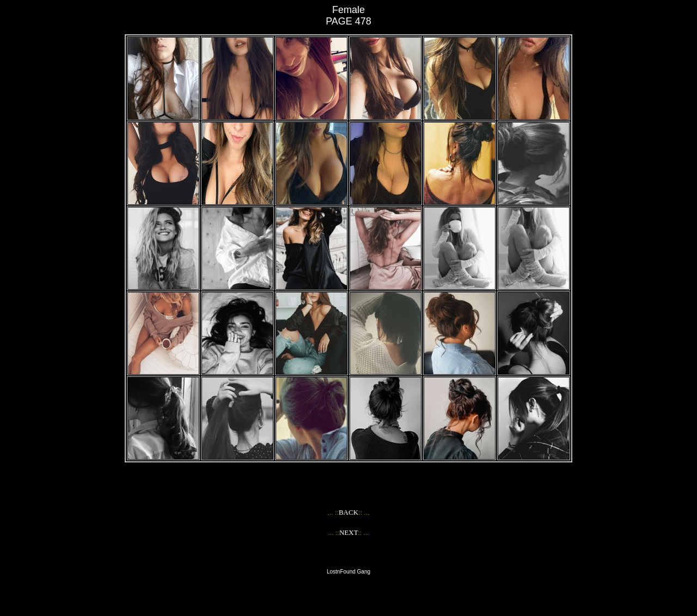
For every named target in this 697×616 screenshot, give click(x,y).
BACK (348, 512)
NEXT (348, 532)
